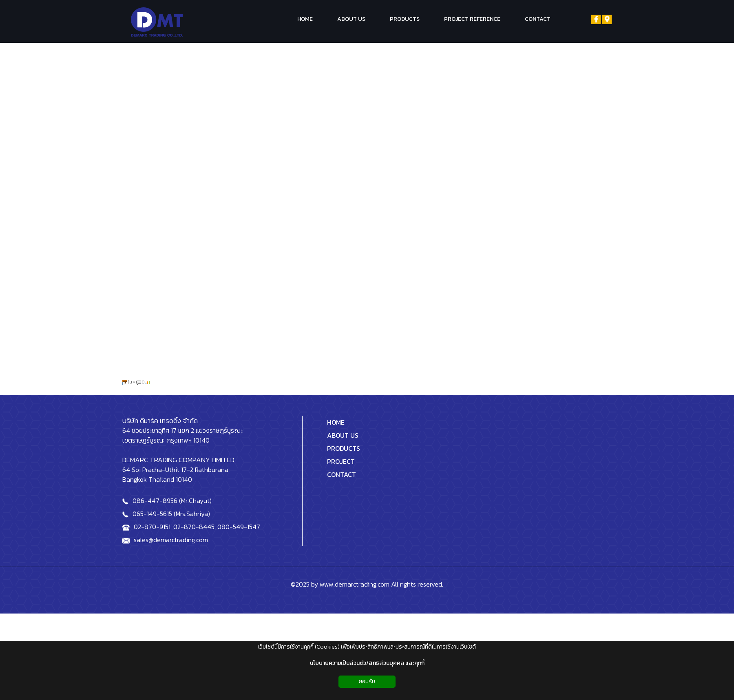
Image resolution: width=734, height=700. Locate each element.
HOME (336, 422)
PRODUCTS (344, 448)
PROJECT (341, 461)
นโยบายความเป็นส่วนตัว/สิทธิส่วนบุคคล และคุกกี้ (367, 663)
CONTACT (342, 474)
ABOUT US (343, 435)
